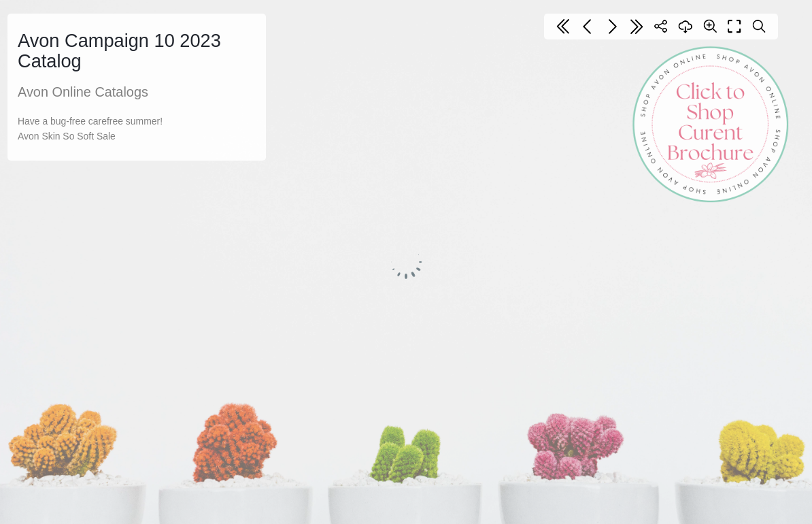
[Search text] (759, 27)
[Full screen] (734, 27)
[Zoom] (710, 26)
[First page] (563, 27)
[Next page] (612, 27)
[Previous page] (588, 27)
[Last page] (637, 27)
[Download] (686, 27)
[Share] (661, 27)
